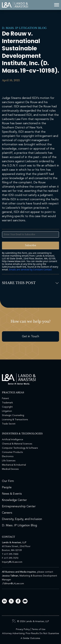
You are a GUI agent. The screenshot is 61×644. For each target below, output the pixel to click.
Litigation (7, 411)
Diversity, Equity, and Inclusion (22, 519)
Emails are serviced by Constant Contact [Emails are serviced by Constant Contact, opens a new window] (30, 269)
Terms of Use (39, 629)
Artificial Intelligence (13, 440)
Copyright (7, 407)
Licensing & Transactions (15, 420)
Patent (5, 398)
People (7, 487)
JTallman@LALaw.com (13, 584)
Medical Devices (10, 469)
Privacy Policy (23, 629)
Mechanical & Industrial (14, 465)
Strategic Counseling (13, 415)
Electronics (8, 456)
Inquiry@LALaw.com (12, 562)
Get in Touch (31, 336)
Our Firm (8, 481)
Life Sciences (9, 461)
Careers (7, 513)
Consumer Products (12, 452)
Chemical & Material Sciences (17, 444)
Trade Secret (9, 424)
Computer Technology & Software (20, 448)
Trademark (7, 403)
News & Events (12, 494)
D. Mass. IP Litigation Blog (24, 28)
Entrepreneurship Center (19, 506)
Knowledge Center (14, 500)
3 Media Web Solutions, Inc (14, 621)
